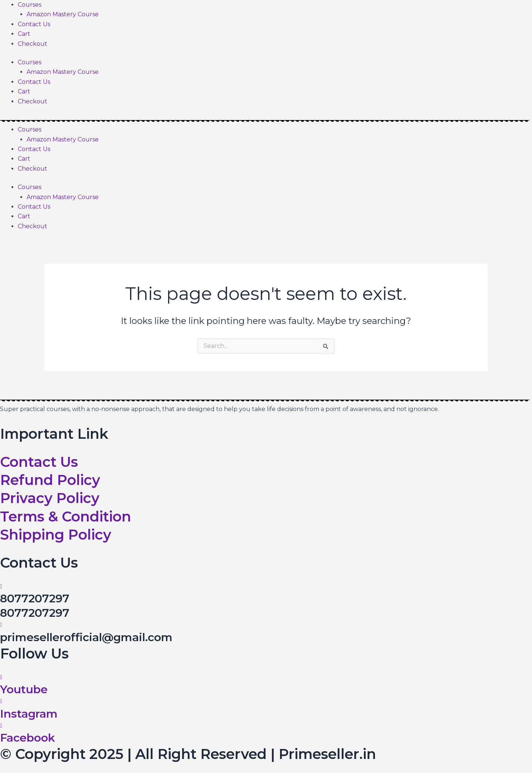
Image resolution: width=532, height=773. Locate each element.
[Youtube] (1, 677)
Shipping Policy (56, 535)
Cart (24, 34)
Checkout (33, 44)
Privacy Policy (50, 498)
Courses (30, 5)
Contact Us (34, 24)
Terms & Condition (66, 517)
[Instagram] (1, 701)
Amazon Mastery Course (63, 14)
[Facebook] (1, 726)
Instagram (29, 714)
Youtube (24, 689)
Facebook (28, 738)
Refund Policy (50, 480)
